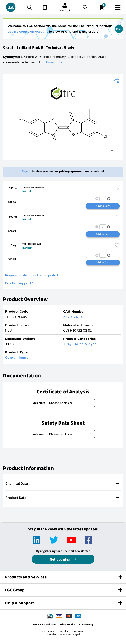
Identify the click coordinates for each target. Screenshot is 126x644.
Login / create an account (28, 31)
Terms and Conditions (44, 624)
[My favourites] (85, 7)
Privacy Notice (68, 624)
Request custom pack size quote (30, 275)
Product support (18, 283)
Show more (54, 62)
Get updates (60, 559)
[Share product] (117, 80)
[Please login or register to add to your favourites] (117, 189)
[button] (109, 198)
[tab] (63, 484)
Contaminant (16, 357)
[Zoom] (112, 149)
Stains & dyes (84, 344)
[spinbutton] (103, 199)
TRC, (68, 344)
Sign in (27, 171)
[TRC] (63, 94)
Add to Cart (103, 206)
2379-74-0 (73, 317)
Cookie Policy (86, 624)
